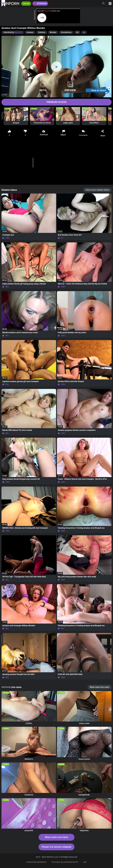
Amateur (30, 32)
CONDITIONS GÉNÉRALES (36, 862)
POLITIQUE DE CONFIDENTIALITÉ (65, 862)
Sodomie (42, 32)
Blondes (53, 32)
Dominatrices (66, 32)
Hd (77, 32)
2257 (85, 862)
